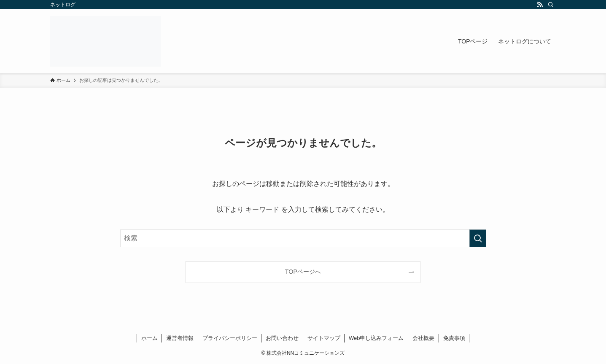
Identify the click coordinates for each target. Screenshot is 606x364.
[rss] (540, 5)
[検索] (551, 5)
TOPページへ (303, 272)
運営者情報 (180, 338)
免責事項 (454, 338)
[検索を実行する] (478, 238)
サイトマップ (324, 338)
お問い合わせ (282, 338)
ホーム (149, 338)
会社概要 (423, 338)
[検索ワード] (303, 238)
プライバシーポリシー (230, 338)
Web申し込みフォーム (376, 338)
